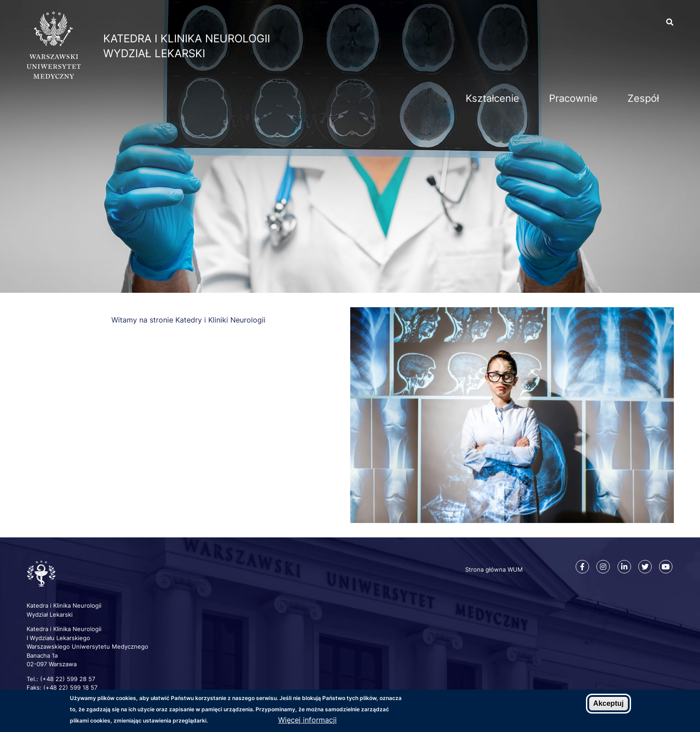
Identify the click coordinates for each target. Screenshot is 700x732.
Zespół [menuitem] (643, 98)
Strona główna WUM (494, 569)
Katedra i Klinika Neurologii (187, 39)
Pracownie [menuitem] (573, 98)
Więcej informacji (307, 720)
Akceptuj (608, 703)
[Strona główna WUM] (54, 76)
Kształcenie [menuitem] (492, 98)
